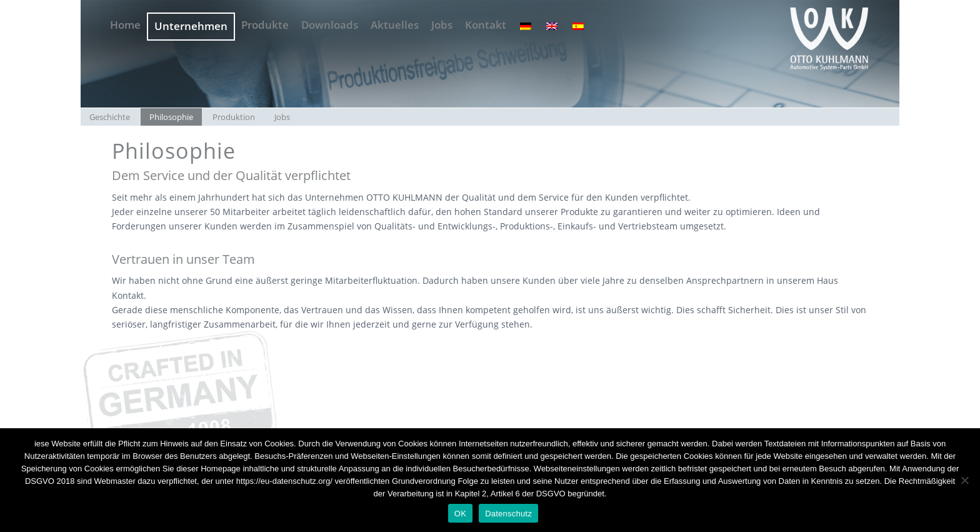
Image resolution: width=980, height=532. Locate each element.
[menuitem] (125, 20)
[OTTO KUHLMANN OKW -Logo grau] (829, 38)
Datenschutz (508, 514)
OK (460, 514)
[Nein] (964, 480)
